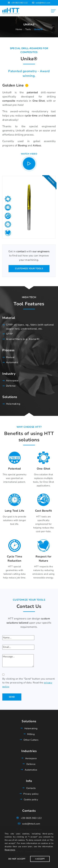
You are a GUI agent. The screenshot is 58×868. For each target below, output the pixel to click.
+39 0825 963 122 (19, 3)
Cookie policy (31, 800)
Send (12, 697)
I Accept (40, 859)
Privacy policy (31, 794)
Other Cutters (31, 740)
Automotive (31, 770)
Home (19, 29)
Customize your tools (29, 269)
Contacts (31, 788)
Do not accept (17, 859)
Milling (31, 734)
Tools (28, 29)
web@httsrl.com (43, 3)
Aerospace (12, 381)
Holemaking (13, 404)
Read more (10, 850)
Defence (11, 386)
